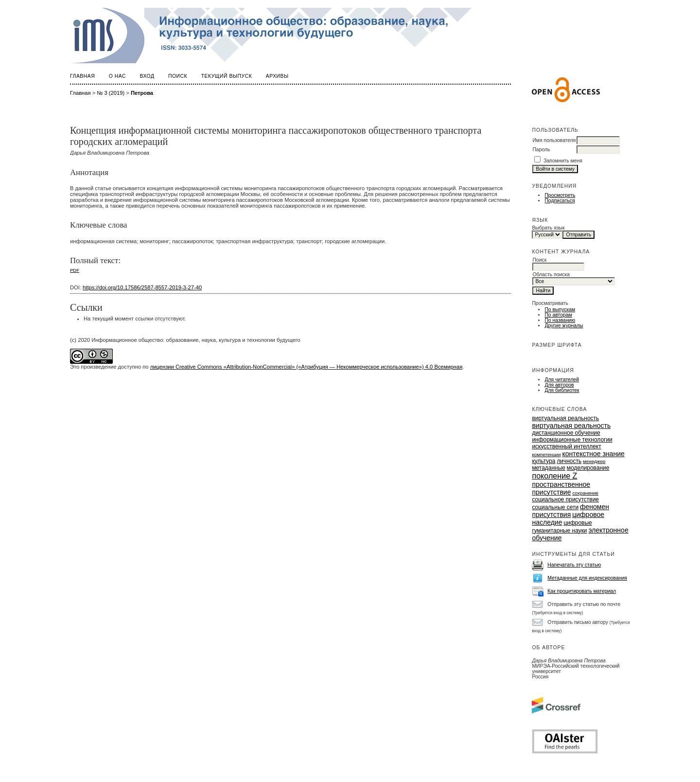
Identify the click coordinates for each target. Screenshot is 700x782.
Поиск (178, 76)
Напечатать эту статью (574, 565)
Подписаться (560, 201)
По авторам (558, 315)
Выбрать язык (548, 228)
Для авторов (559, 385)
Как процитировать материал (582, 591)
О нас (117, 76)
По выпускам (560, 310)
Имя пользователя (554, 140)
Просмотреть (560, 195)
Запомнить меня (563, 161)
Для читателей (562, 380)
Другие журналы (564, 326)
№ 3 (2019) (111, 93)
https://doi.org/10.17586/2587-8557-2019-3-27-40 (142, 287)
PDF (75, 270)
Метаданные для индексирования (587, 578)
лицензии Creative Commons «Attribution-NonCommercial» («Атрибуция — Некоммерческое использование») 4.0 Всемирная (306, 367)
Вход (147, 76)
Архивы (277, 76)
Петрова (142, 93)
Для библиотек (562, 390)
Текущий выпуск (227, 76)
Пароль (541, 150)
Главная (82, 76)
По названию (560, 320)
